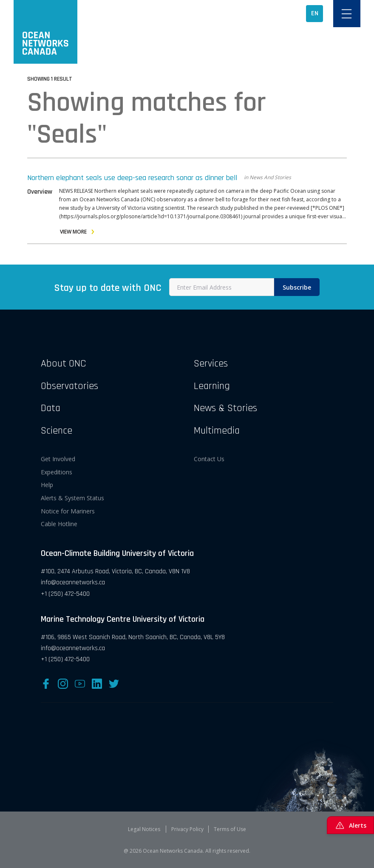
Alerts (350, 825)
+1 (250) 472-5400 (65, 594)
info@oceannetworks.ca (73, 582)
